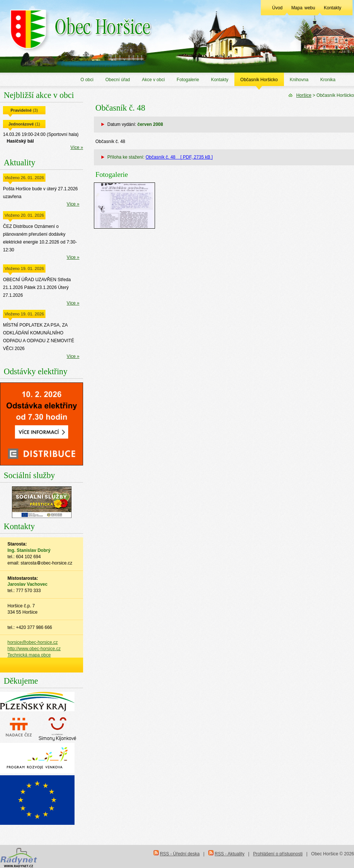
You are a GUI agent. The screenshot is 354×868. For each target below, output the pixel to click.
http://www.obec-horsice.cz (34, 649)
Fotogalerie (188, 80)
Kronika (328, 80)
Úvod (277, 8)
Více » (77, 147)
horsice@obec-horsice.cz (33, 642)
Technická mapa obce (29, 655)
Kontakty (333, 8)
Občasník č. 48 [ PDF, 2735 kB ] (179, 157)
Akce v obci (153, 80)
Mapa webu (303, 8)
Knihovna (299, 80)
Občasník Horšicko (259, 80)
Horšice (304, 95)
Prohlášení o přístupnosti (278, 854)
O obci (87, 80)
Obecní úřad (118, 80)
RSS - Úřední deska (180, 854)
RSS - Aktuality (230, 854)
